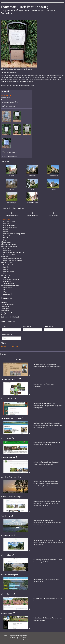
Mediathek (27, 640)
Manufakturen (5, 311)
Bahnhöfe (6, 223)
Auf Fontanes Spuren (10, 221)
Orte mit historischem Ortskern (13, 261)
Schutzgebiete (6, 313)
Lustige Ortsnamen (9, 255)
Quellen (6, 269)
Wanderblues (6, 555)
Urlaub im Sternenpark (10, 477)
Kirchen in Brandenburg (10, 497)
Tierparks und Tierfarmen (11, 286)
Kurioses (6, 248)
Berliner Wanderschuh (10, 379)
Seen (5, 273)
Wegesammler (7, 613)
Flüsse (5, 240)
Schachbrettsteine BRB (10, 360)
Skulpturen (7, 277)
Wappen (6, 292)
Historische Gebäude (10, 244)
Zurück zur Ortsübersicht (9, 156)
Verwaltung (5, 302)
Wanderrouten (8, 288)
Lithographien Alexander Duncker (14, 252)
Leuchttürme (7, 250)
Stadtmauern (7, 282)
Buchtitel (4, 315)
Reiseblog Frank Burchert (11, 418)
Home (5, 636)
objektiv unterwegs (8, 575)
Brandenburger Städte (10, 228)
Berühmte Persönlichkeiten (9, 317)
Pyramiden (7, 267)
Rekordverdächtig (9, 271)
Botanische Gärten (9, 225)
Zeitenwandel (7, 294)
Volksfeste (4, 307)
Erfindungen (5, 309)
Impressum (13, 636)
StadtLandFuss (7, 536)
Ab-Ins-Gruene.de (8, 457)
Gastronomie (7, 242)
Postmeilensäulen (9, 265)
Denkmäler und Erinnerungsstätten (14, 234)
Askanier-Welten (7, 399)
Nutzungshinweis (22, 636)
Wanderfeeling (7, 594)
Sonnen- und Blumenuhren (12, 279)
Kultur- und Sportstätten (11, 246)
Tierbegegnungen (9, 284)
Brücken (6, 230)
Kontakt (12, 638)
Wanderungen (6, 438)
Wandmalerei (7, 290)
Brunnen (6, 232)
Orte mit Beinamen (7, 305)
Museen (6, 257)
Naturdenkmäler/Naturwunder (12, 259)
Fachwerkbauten (8, 236)
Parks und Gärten (9, 263)
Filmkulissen (7, 238)
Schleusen (6, 275)
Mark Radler (6, 516)
